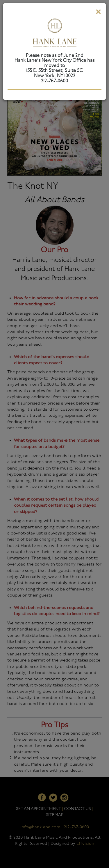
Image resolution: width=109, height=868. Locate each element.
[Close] (98, 13)
